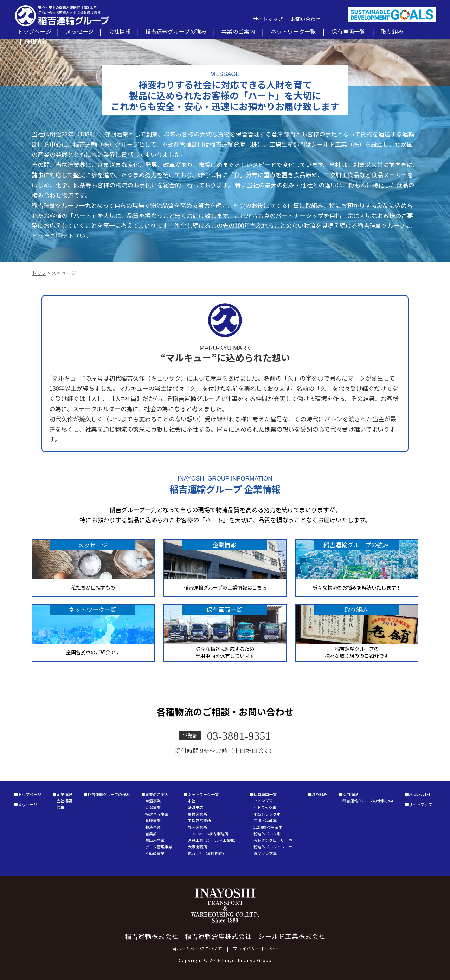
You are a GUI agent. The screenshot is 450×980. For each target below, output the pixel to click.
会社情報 (120, 31)
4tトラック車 (265, 807)
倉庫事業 (153, 820)
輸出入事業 (155, 840)
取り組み (392, 31)
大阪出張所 (197, 847)
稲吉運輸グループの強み (176, 31)
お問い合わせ (306, 19)
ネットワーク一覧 (293, 31)
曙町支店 (195, 807)
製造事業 (153, 827)
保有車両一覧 (348, 31)
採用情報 (36, 41)
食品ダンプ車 (265, 853)
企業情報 (64, 794)
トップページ (34, 31)
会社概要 (64, 801)
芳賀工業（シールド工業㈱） (213, 840)
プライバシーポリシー (256, 949)
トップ (39, 273)
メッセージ (80, 31)
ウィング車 (263, 801)
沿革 (60, 807)
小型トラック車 (267, 814)
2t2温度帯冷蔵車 (268, 827)
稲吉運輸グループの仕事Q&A (368, 801)
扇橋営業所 (197, 814)
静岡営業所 (197, 827)
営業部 (151, 834)
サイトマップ (268, 19)
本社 (192, 801)
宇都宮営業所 (199, 820)
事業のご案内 (238, 31)
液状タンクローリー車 (273, 840)
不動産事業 (155, 853)
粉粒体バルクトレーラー (275, 847)
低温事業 (153, 807)
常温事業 (153, 801)
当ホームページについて (197, 949)
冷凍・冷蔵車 (265, 820)
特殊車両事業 (157, 814)
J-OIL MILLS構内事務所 (208, 834)
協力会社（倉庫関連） (207, 853)
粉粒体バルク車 (267, 834)
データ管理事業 (159, 847)
